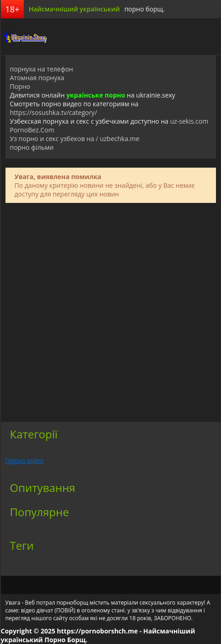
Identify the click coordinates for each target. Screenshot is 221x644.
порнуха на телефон (42, 69)
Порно (20, 86)
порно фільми (32, 147)
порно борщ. (145, 9)
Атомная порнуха (37, 78)
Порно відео (25, 461)
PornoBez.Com (32, 130)
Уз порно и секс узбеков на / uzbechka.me (75, 139)
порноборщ (24, 37)
